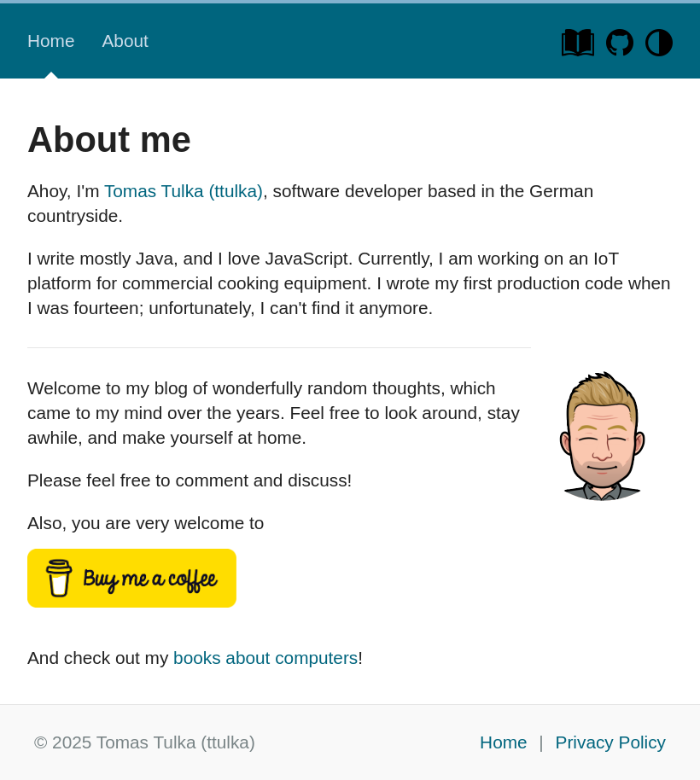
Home (51, 41)
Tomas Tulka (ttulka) (184, 191)
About (125, 41)
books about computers (265, 658)
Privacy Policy (611, 742)
